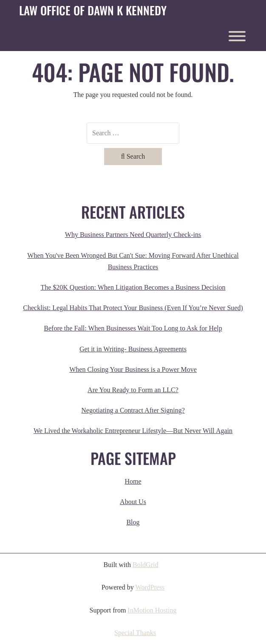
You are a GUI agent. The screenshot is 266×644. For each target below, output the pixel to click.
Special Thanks (135, 633)
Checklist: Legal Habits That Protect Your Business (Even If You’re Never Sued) (133, 308)
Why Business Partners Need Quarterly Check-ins (133, 235)
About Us (133, 502)
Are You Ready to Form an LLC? (133, 390)
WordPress (150, 587)
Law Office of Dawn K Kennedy (93, 11)
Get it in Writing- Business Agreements (133, 349)
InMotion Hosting (152, 610)
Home (133, 481)
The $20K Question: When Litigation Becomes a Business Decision (133, 287)
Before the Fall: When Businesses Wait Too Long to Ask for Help (133, 328)
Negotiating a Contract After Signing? (133, 410)
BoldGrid (145, 565)
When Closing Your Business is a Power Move (133, 369)
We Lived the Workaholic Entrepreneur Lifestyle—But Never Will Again (133, 431)
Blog (133, 522)
